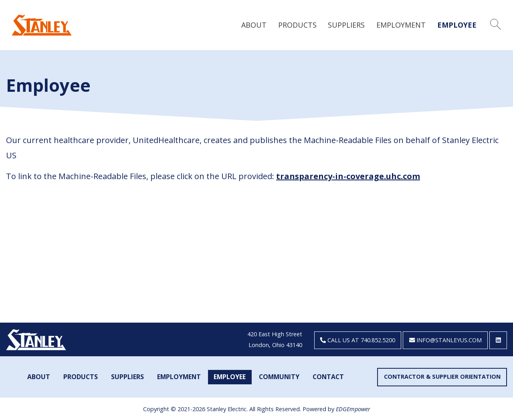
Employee (457, 25)
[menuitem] (254, 25)
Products (297, 25)
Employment (401, 25)
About (254, 25)
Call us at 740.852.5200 (358, 340)
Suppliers (346, 25)
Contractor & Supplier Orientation (442, 377)
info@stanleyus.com (445, 340)
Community (279, 377)
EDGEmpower (353, 409)
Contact (328, 377)
